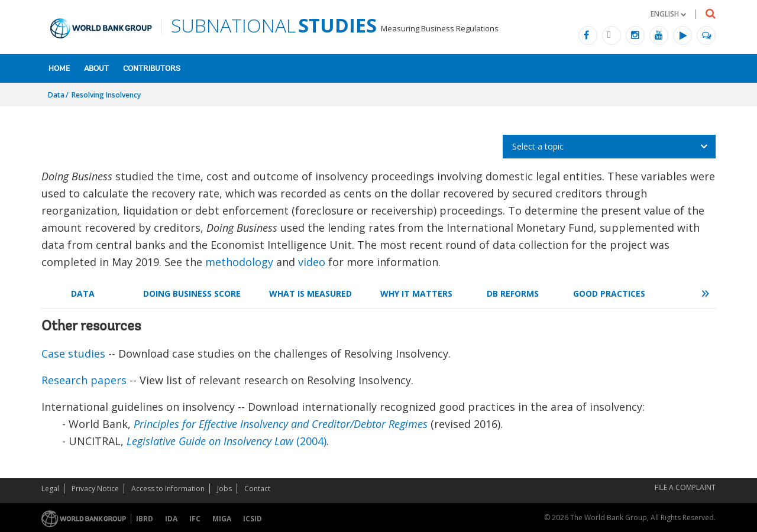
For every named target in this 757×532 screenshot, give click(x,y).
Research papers (84, 380)
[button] (668, 14)
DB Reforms (513, 293)
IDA (171, 519)
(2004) (227, 441)
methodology (239, 262)
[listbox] (609, 147)
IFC (195, 519)
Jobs (224, 489)
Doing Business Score (192, 293)
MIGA (222, 519)
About (96, 69)
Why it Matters (416, 293)
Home (59, 69)
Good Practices (609, 293)
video (312, 262)
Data (56, 95)
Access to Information (168, 489)
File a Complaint (685, 487)
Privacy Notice (95, 489)
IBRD (145, 519)
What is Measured (310, 293)
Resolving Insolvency (106, 95)
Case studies (73, 353)
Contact (257, 489)
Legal (50, 489)
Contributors (152, 69)
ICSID (253, 519)
